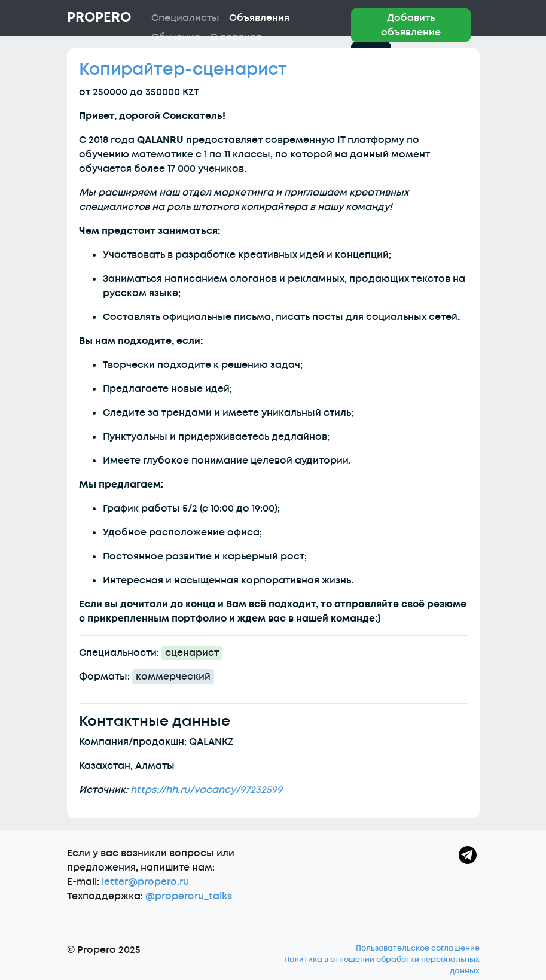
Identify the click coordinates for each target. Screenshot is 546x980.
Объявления (259, 18)
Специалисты (185, 18)
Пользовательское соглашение (418, 948)
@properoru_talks (189, 896)
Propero (99, 17)
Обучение (176, 37)
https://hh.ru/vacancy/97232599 (206, 790)
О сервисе (236, 37)
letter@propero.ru (145, 882)
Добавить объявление (411, 25)
